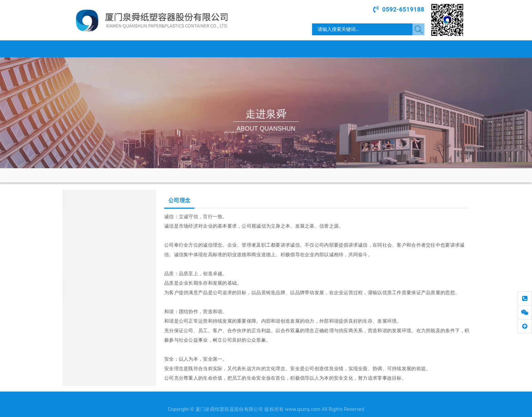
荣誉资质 (393, 49)
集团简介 (74, 219)
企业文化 (74, 254)
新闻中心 (240, 49)
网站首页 (88, 49)
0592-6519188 (405, 9)
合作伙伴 (342, 49)
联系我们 (444, 49)
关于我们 (189, 49)
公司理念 (171, 175)
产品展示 (291, 49)
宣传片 (71, 236)
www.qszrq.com (92, 317)
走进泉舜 (139, 49)
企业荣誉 (74, 272)
